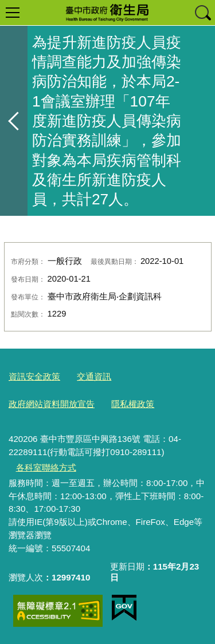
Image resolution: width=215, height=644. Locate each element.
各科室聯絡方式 (46, 467)
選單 (13, 13)
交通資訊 (94, 376)
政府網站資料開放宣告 (52, 404)
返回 (14, 121)
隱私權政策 (133, 404)
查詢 (202, 13)
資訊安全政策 (34, 376)
